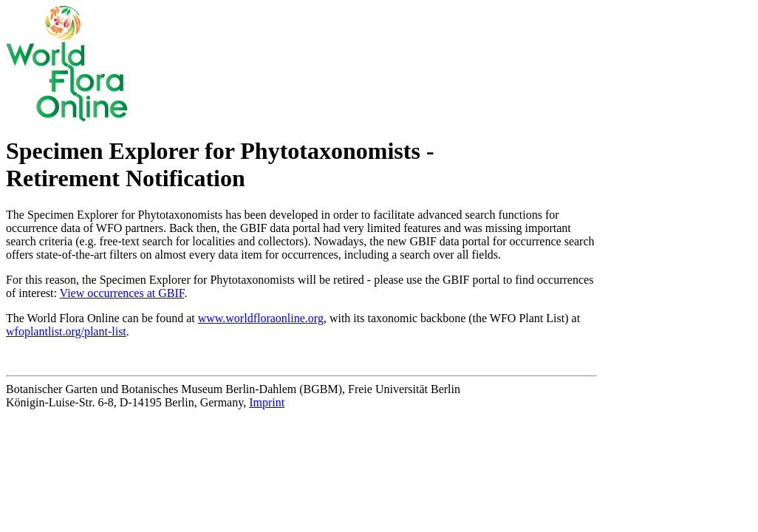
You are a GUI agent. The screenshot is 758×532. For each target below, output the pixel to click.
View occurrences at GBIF (122, 293)
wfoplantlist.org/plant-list (66, 331)
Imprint (267, 402)
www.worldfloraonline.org (261, 318)
